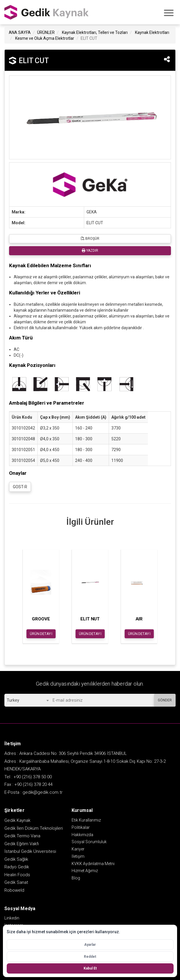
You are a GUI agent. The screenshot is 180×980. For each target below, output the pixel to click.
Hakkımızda (82, 835)
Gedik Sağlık (16, 859)
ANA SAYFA (20, 32)
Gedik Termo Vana (22, 836)
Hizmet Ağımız (85, 871)
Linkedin (12, 918)
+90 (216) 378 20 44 (33, 784)
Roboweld (14, 890)
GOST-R (20, 487)
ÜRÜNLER (46, 32)
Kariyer (78, 849)
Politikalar (81, 827)
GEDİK (47, 12)
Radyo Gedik (17, 867)
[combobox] (28, 700)
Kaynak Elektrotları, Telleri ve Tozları (95, 32)
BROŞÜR (90, 239)
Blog (76, 878)
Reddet (90, 957)
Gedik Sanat (16, 882)
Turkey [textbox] (13, 700)
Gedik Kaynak (17, 820)
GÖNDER (165, 700)
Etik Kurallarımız (86, 820)
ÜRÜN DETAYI (41, 634)
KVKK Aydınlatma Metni (93, 864)
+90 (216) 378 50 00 (33, 777)
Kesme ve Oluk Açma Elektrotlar (45, 38)
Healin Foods (17, 875)
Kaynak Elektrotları (152, 32)
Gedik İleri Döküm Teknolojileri (34, 828)
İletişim (78, 856)
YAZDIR (90, 251)
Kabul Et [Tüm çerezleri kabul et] (90, 968)
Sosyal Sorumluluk (89, 842)
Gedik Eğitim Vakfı (22, 844)
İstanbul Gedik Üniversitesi (30, 851)
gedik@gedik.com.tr (43, 792)
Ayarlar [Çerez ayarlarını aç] (90, 945)
